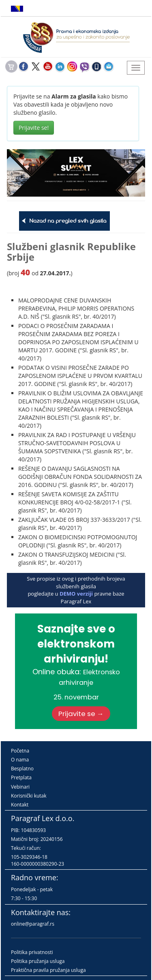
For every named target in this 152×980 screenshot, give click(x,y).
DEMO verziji (76, 594)
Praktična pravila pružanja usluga (48, 970)
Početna (20, 751)
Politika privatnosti (32, 952)
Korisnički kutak (29, 796)
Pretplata (21, 777)
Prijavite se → (81, 714)
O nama (20, 760)
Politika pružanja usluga (38, 961)
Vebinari (20, 787)
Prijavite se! (34, 128)
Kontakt (20, 805)
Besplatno (22, 769)
